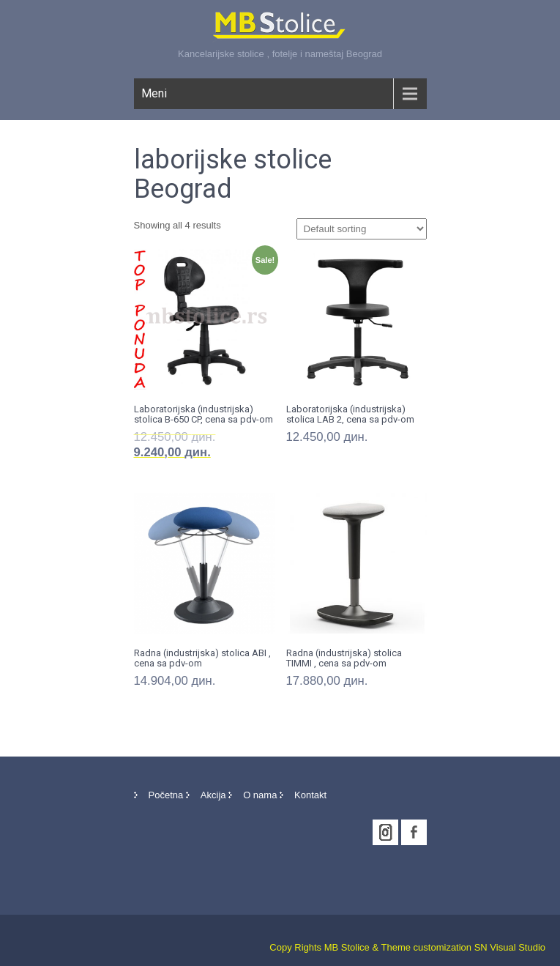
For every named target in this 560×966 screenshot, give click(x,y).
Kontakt (310, 795)
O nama (260, 795)
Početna (166, 795)
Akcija (213, 795)
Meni (154, 93)
